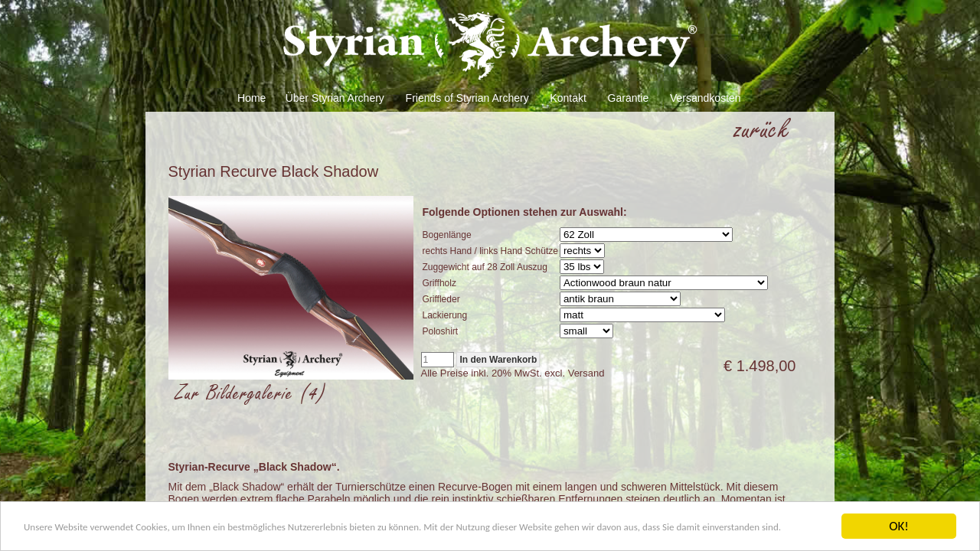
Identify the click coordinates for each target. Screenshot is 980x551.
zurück (763, 130)
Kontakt (568, 98)
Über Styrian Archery (335, 98)
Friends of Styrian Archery (467, 98)
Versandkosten (706, 98)
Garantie (629, 98)
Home (252, 98)
